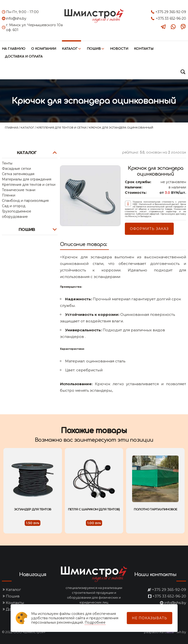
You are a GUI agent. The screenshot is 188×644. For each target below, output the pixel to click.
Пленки (9, 195)
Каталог (70, 49)
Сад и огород (14, 206)
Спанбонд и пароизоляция (25, 201)
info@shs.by (16, 18)
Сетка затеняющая (18, 174)
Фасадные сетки (16, 169)
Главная (12, 128)
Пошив (94, 49)
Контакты (144, 49)
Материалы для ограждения (27, 179)
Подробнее (95, 622)
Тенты (7, 163)
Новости (119, 49)
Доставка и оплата (24, 57)
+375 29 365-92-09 (171, 12)
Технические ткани (19, 190)
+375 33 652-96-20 (171, 18)
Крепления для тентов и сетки (62, 128)
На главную (14, 49)
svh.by (181, 632)
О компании (44, 49)
